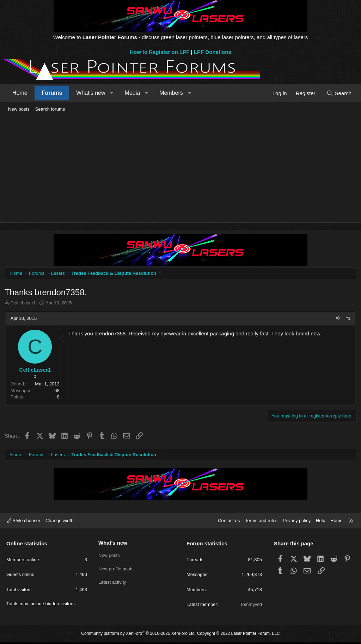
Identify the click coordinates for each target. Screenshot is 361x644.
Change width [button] (60, 523)
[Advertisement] (180, 168)
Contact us (229, 523)
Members (171, 93)
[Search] (339, 93)
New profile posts (116, 570)
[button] (112, 93)
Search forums (50, 109)
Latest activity (112, 583)
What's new (91, 93)
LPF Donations (213, 52)
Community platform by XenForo (138, 636)
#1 (347, 319)
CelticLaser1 (24, 304)
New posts (19, 109)
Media (133, 93)
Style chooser (23, 523)
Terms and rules (261, 523)
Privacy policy (297, 523)
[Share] (337, 320)
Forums (52, 93)
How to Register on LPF (160, 52)
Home (20, 93)
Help (321, 523)
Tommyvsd (251, 606)
